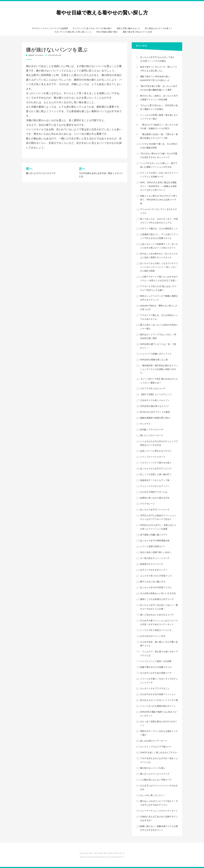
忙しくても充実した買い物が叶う (156, 474)
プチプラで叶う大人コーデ (153, 388)
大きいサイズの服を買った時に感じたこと (73, 32)
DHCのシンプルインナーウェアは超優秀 (50, 28)
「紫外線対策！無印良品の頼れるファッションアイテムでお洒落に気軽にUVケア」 (159, 369)
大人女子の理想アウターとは (154, 492)
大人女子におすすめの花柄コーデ (156, 673)
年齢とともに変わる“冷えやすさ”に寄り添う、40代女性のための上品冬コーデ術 (159, 200)
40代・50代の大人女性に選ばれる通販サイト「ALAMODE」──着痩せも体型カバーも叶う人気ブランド (158, 186)
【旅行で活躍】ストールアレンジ (156, 394)
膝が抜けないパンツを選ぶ (153, 768)
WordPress (120, 857)
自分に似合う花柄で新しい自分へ (156, 552)
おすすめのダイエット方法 (153, 636)
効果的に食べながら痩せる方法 (155, 498)
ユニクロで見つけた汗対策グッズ (156, 576)
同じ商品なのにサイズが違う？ (159, 28)
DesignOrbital (100, 857)
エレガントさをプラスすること (155, 688)
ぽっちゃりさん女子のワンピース (156, 468)
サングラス (145, 424)
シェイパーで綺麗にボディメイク (156, 354)
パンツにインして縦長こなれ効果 (156, 661)
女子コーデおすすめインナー (154, 570)
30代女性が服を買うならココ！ (155, 406)
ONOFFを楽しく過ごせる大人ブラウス (158, 752)
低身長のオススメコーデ (152, 564)
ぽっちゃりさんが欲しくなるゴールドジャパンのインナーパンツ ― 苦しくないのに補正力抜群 (159, 267)
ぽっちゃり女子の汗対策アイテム (156, 587)
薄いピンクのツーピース (152, 435)
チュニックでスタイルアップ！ (155, 486)
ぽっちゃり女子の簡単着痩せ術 (155, 540)
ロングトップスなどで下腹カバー (156, 747)
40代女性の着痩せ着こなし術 (154, 360)
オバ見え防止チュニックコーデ (155, 558)
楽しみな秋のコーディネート (154, 741)
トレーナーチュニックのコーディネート (159, 811)
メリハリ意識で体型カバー (153, 546)
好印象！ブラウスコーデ (152, 429)
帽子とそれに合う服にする (153, 582)
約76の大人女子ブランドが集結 (155, 412)
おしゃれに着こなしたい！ (153, 795)
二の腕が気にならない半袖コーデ (156, 780)
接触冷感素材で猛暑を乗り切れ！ (156, 418)
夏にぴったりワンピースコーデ (155, 774)
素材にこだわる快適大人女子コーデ (157, 599)
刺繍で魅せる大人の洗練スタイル (156, 667)
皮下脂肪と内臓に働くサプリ (154, 535)
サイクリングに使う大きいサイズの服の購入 (92, 28)
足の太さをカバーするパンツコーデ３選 (159, 700)
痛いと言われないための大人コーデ (157, 615)
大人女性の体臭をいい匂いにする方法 (158, 593)
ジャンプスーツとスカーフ (153, 457)
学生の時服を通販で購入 (107, 32)
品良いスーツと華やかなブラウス (156, 451)
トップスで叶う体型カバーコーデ (156, 630)
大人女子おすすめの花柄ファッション (158, 694)
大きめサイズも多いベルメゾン (155, 400)
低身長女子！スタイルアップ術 (156, 480)
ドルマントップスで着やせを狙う (156, 463)
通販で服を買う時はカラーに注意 (137, 32)
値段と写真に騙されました (128, 28)
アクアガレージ (147, 504)
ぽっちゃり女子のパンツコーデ (155, 509)
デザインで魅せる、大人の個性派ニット (159, 228)
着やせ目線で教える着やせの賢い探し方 (102, 13)
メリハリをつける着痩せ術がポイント (158, 706)
